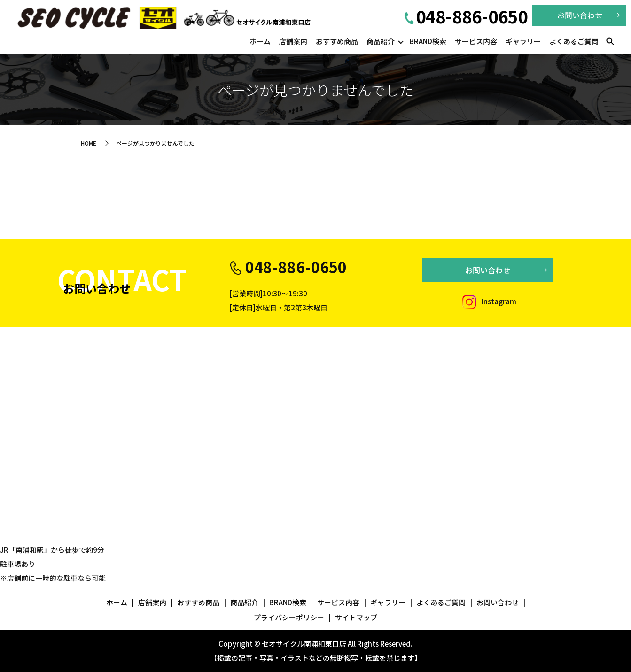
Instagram (488, 301)
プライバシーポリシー (289, 617)
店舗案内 (293, 41)
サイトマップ (356, 617)
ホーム (260, 41)
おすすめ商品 (337, 41)
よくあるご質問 (574, 41)
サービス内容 (476, 41)
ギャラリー (523, 41)
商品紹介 (381, 41)
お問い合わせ (488, 270)
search (610, 42)
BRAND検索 (428, 41)
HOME (89, 143)
